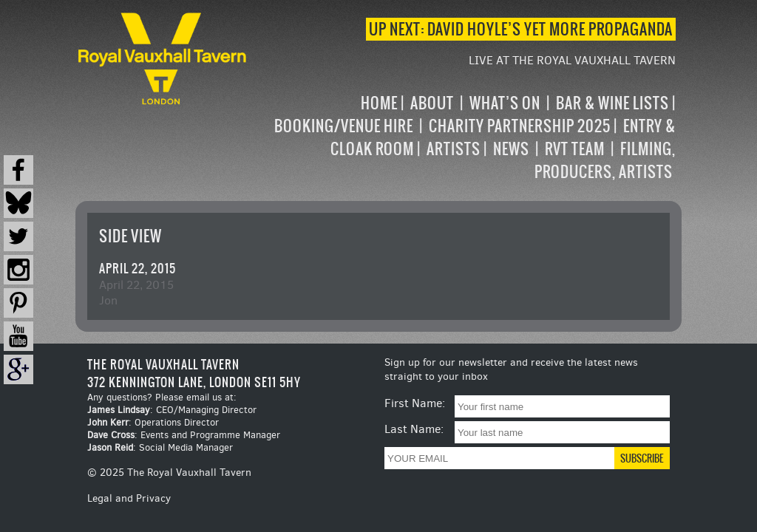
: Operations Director (153, 422)
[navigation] (462, 137)
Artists (454, 149)
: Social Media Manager (160, 447)
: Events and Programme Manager (184, 435)
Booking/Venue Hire (344, 126)
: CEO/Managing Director (172, 410)
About (432, 103)
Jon (108, 300)
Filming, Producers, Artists (605, 160)
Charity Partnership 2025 (520, 126)
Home (379, 103)
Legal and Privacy (129, 498)
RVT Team (575, 149)
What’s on (505, 103)
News (511, 149)
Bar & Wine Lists (612, 103)
